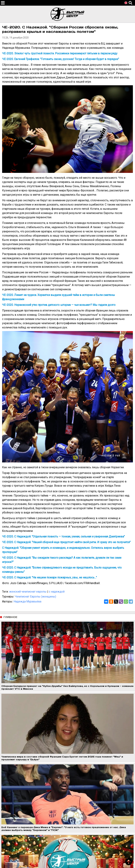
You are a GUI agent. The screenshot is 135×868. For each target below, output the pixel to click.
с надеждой (57, 592)
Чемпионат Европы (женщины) (35, 597)
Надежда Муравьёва (27, 601)
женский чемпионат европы (28, 592)
